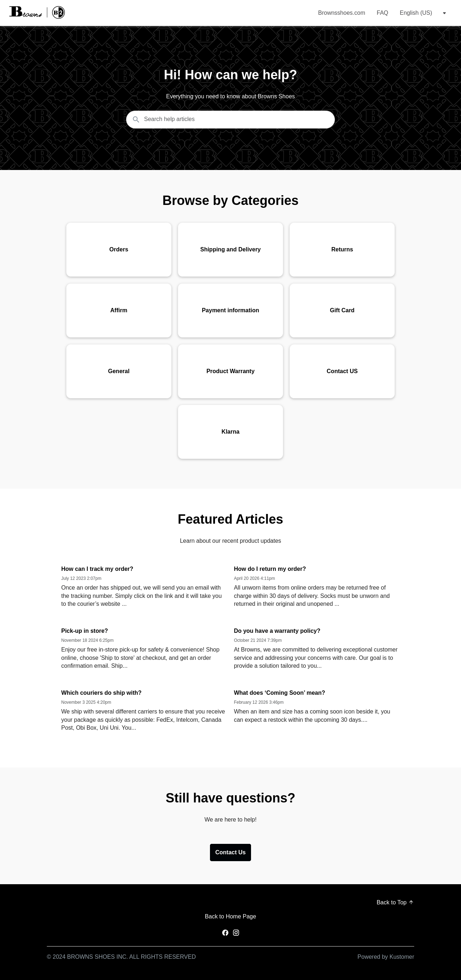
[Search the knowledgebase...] (230, 120)
